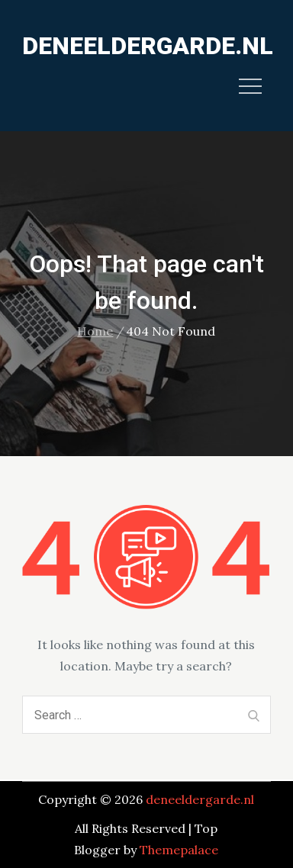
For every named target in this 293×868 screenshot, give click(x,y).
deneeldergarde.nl (148, 46)
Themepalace (179, 850)
